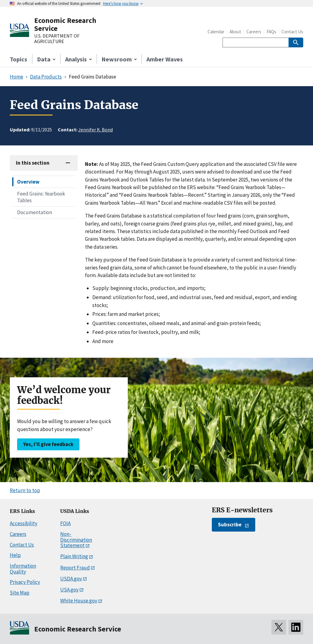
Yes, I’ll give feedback (48, 444)
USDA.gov (71, 579)
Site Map (20, 593)
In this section (33, 163)
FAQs (271, 32)
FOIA (65, 523)
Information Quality (23, 569)
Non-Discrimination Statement (76, 540)
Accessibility (24, 523)
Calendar (216, 32)
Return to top (25, 490)
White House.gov (79, 601)
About (235, 32)
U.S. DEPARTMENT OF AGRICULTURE (57, 39)
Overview (28, 182)
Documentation (35, 212)
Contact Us (292, 32)
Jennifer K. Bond (96, 130)
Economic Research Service (65, 24)
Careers (254, 32)
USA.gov (69, 590)
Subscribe (230, 525)
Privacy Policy (25, 582)
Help (15, 555)
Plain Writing (74, 556)
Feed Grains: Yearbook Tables (41, 197)
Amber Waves (165, 59)
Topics (18, 59)
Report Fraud (75, 568)
